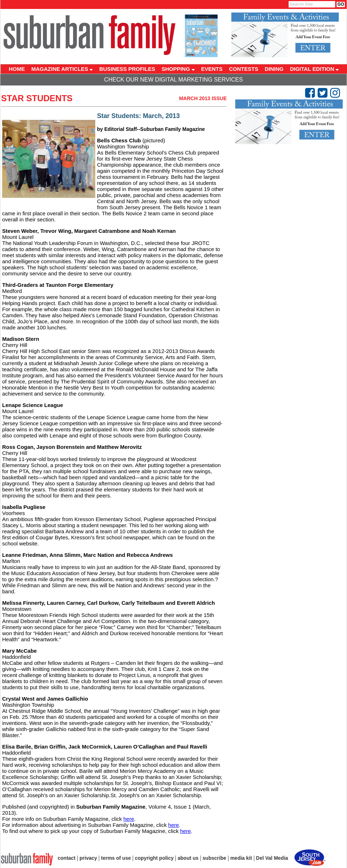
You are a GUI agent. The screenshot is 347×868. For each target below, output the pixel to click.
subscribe (215, 858)
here (129, 819)
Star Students (37, 98)
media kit (241, 858)
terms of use (116, 858)
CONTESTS (244, 69)
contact (67, 858)
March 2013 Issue (203, 98)
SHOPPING (178, 69)
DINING (274, 69)
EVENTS (212, 69)
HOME (17, 69)
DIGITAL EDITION (315, 69)
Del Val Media (272, 858)
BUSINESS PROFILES (127, 69)
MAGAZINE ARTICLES (62, 69)
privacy (88, 858)
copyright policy (154, 858)
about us (188, 858)
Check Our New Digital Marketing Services (173, 80)
